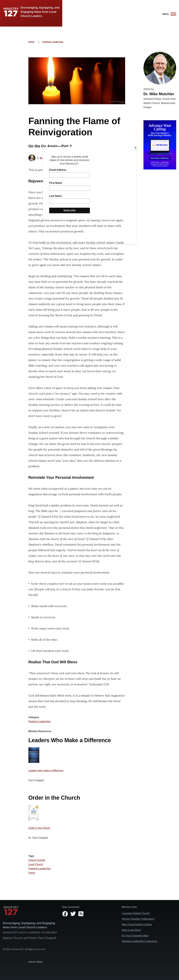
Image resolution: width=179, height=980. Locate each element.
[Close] (136, 148)
